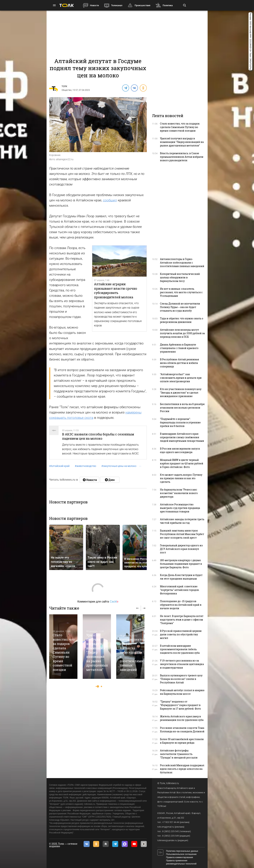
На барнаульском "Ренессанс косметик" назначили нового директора (179, 493)
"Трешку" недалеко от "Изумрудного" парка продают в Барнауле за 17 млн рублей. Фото (180, 705)
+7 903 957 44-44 (171, 822)
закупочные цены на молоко (119, 466)
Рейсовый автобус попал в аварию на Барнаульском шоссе (182, 692)
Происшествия (142, 5)
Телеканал (117, 5)
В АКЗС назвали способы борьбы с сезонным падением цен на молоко (98, 436)
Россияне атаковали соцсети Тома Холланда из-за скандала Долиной (182, 730)
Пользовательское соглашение (181, 854)
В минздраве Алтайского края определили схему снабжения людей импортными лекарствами (182, 437)
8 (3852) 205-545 (171, 831)
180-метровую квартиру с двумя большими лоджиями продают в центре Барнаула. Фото (181, 564)
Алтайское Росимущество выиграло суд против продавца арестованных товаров (180, 508)
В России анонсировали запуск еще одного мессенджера (180, 450)
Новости (94, 5)
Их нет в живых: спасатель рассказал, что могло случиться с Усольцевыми (181, 292)
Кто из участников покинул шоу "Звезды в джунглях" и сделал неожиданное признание (181, 393)
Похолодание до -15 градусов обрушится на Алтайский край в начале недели (181, 605)
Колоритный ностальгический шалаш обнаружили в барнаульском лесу (180, 277)
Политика (168, 5)
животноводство (85, 466)
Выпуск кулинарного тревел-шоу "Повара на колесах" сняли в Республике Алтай (181, 679)
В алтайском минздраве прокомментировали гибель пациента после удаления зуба (180, 649)
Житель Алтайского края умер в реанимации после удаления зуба (182, 718)
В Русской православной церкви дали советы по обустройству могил (181, 634)
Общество (67, 90)
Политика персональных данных (182, 851)
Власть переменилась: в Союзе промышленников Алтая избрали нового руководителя (182, 157)
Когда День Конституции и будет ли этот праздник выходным (181, 577)
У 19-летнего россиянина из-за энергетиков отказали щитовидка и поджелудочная (182, 664)
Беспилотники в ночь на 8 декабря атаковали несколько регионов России (182, 408)
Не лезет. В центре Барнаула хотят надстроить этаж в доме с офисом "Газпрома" (182, 620)
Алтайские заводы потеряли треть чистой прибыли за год (182, 521)
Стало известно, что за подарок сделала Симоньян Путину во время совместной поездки (64, 652)
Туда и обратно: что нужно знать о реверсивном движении (182, 320)
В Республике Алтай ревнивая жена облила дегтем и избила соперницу (179, 363)
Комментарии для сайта (98, 602)
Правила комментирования (180, 857)
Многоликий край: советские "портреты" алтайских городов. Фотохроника (180, 590)
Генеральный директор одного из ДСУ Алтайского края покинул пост (181, 549)
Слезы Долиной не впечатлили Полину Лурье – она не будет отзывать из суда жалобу (180, 307)
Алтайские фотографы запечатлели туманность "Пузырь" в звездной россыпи (179, 754)
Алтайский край (59, 466)
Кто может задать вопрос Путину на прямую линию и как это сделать (181, 478)
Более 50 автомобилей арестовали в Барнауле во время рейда (182, 741)
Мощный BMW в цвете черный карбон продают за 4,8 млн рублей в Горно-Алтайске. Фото (182, 463)
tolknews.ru (173, 783)
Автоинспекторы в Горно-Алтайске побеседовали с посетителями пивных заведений (182, 263)
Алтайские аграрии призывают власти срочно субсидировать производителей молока (116, 290)
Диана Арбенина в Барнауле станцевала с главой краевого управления (179, 348)
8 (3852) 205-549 (171, 836)
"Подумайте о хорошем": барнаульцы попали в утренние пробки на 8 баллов (180, 422)
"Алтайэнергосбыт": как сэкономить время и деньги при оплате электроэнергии (181, 378)
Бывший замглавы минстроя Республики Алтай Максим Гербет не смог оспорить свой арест (182, 534)
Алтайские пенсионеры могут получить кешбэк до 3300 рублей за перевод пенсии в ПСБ (182, 333)
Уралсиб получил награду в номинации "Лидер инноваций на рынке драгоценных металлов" (97, 652)
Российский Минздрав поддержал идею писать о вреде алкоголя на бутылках (182, 769)
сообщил (110, 200)
